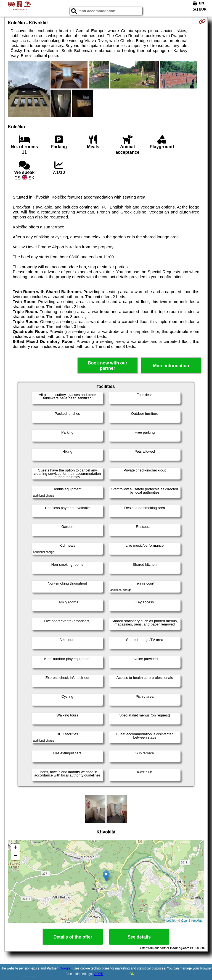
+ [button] (16, 848)
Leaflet (171, 921)
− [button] (16, 856)
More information (171, 366)
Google (65, 968)
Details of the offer (73, 937)
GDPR (99, 974)
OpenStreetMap (192, 921)
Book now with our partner (108, 366)
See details (139, 937)
